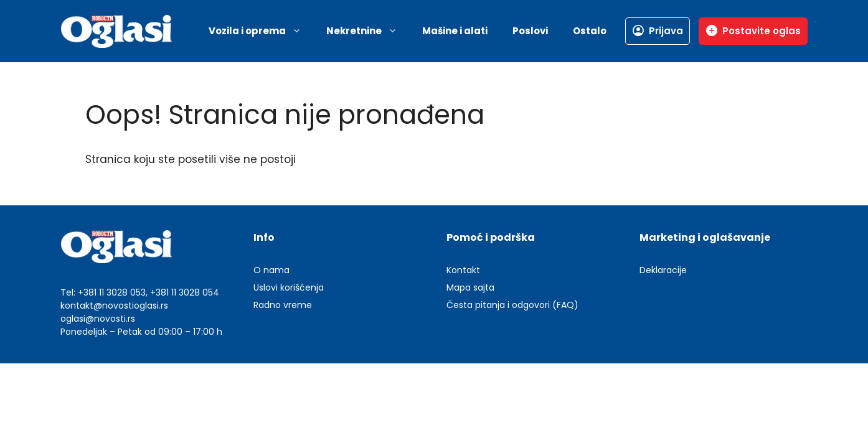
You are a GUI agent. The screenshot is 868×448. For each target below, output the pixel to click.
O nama (271, 270)
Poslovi (530, 31)
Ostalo (590, 31)
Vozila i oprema (261, 31)
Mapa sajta (470, 287)
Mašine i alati (455, 31)
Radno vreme (283, 305)
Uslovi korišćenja (289, 287)
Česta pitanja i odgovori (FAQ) (512, 305)
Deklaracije (663, 270)
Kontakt (463, 270)
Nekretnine (368, 31)
